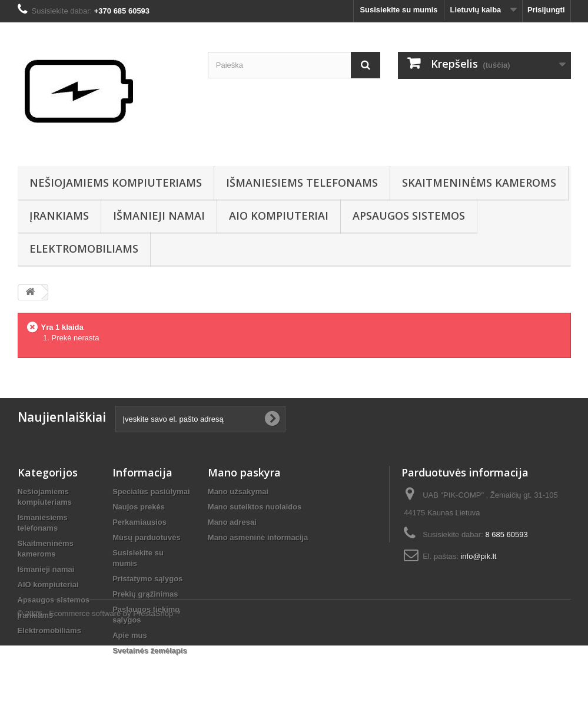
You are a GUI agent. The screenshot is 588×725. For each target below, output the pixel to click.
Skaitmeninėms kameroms (479, 183)
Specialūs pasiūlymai (151, 491)
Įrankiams (59, 216)
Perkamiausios (139, 522)
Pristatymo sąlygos (147, 579)
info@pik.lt (478, 556)
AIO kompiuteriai (279, 216)
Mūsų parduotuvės (147, 537)
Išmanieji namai (159, 216)
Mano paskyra (244, 472)
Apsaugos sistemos (409, 216)
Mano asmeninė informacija (258, 537)
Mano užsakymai (238, 491)
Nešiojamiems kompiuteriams (116, 183)
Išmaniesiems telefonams (302, 183)
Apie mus (130, 635)
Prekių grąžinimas (145, 594)
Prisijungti (546, 10)
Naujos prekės (139, 507)
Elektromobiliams (84, 249)
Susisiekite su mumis (398, 10)
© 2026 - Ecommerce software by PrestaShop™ (99, 693)
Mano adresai (232, 522)
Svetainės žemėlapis (150, 650)
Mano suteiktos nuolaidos (255, 507)
